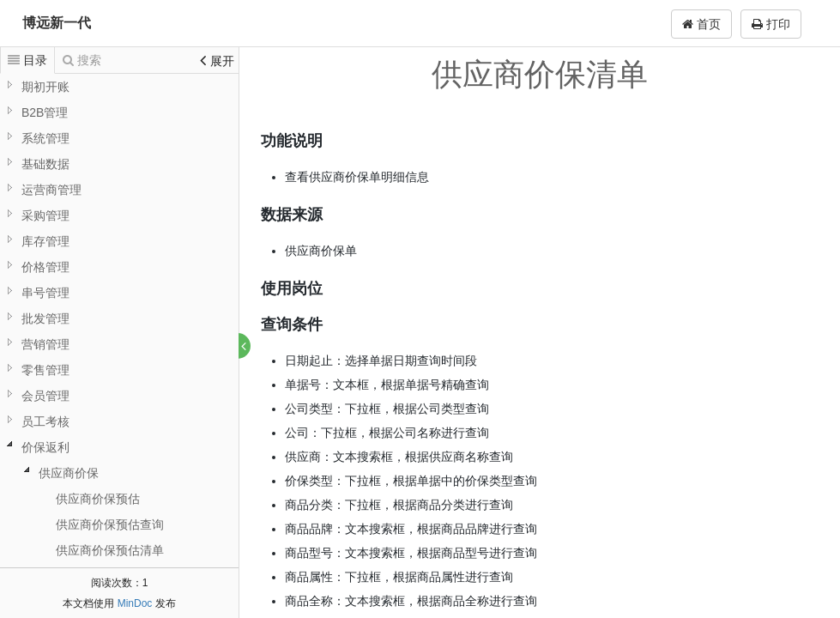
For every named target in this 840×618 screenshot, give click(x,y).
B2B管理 (45, 112)
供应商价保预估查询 (110, 524)
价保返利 (45, 447)
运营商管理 (51, 190)
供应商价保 (69, 473)
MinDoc (135, 603)
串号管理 (45, 293)
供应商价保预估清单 (110, 550)
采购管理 (45, 215)
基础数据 (45, 164)
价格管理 (45, 267)
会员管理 (45, 396)
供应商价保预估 (98, 499)
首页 (701, 24)
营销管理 (45, 344)
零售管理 (45, 370)
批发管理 (45, 318)
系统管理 (45, 138)
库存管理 (45, 241)
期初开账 (45, 87)
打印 (771, 24)
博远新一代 (57, 23)
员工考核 (45, 421)
